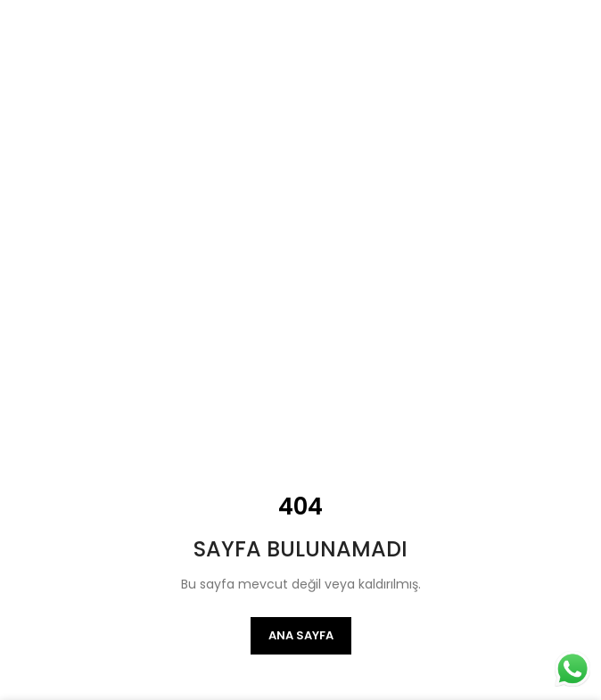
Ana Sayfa (301, 635)
